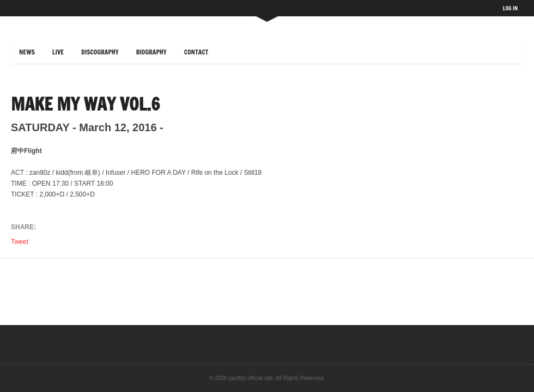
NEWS (27, 52)
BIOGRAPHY (151, 52)
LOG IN (510, 8)
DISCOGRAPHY (100, 52)
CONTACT (196, 52)
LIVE (58, 52)
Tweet (20, 242)
